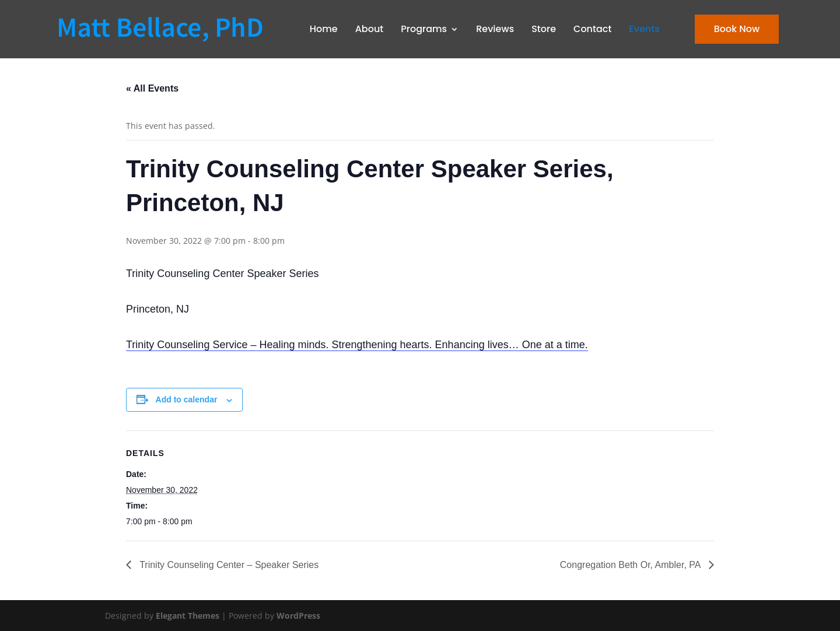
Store (544, 29)
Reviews (495, 29)
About (370, 29)
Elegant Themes (188, 616)
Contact (592, 29)
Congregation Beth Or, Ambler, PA (631, 565)
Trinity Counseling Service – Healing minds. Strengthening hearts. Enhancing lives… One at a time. (357, 345)
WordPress (298, 616)
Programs (424, 29)
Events (644, 29)
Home (324, 29)
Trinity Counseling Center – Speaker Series (228, 565)
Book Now (737, 29)
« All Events (152, 88)
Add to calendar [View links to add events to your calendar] (187, 399)
